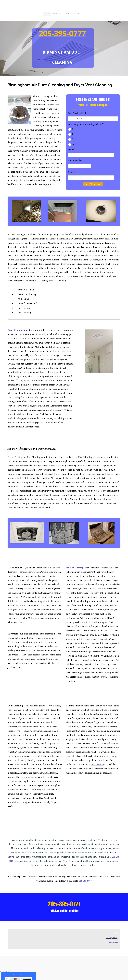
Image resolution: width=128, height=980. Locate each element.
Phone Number (76, 161)
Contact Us (78, 14)
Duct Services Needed (79, 113)
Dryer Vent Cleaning (18, 330)
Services (57, 14)
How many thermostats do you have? (86, 124)
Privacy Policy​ (112, 938)
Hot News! (6, 971)
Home (47, 14)
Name (72, 149)
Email (72, 172)
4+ (73, 144)
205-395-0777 (98, 765)
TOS (116, 933)
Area (67, 14)
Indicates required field (79, 109)
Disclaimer (114, 942)
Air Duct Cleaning (75, 568)
